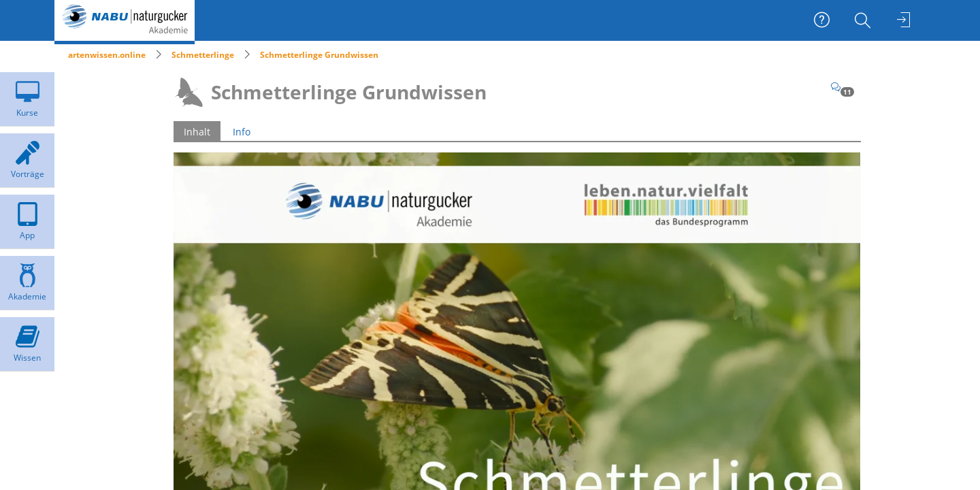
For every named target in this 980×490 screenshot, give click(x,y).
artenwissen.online (107, 55)
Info (242, 132)
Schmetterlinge (203, 55)
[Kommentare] (843, 87)
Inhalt (197, 132)
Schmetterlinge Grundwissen (319, 55)
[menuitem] (864, 20)
